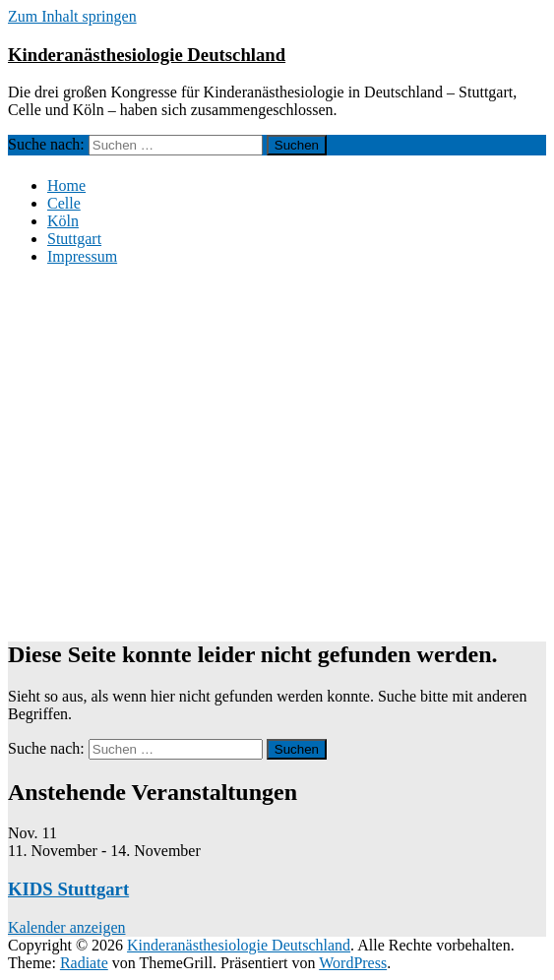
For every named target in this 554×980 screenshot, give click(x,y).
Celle (64, 203)
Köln (63, 221)
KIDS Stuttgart (68, 889)
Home (66, 185)
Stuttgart (74, 239)
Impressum (82, 256)
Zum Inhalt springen (72, 16)
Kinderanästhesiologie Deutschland (147, 55)
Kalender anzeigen (66, 927)
